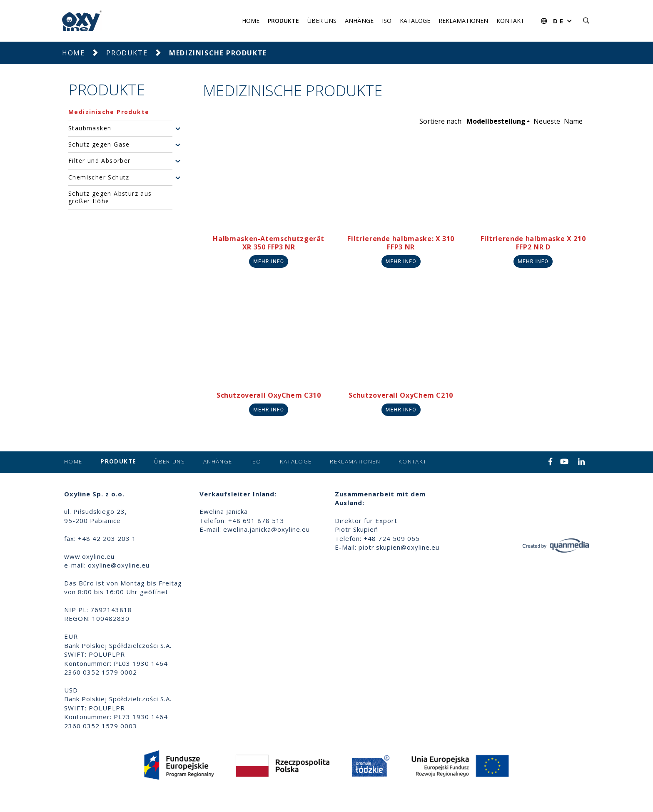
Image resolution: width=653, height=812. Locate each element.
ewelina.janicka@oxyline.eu (267, 529)
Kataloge (415, 21)
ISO (387, 21)
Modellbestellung (496, 121)
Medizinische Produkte (109, 112)
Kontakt (510, 21)
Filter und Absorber (100, 161)
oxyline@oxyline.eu (119, 565)
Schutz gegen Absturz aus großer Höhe (110, 197)
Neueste (547, 121)
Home (251, 21)
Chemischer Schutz (99, 177)
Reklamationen (463, 21)
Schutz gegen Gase (99, 144)
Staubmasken (90, 128)
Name (573, 121)
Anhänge (359, 21)
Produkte (283, 21)
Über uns (322, 21)
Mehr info (269, 262)
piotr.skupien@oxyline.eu (399, 547)
